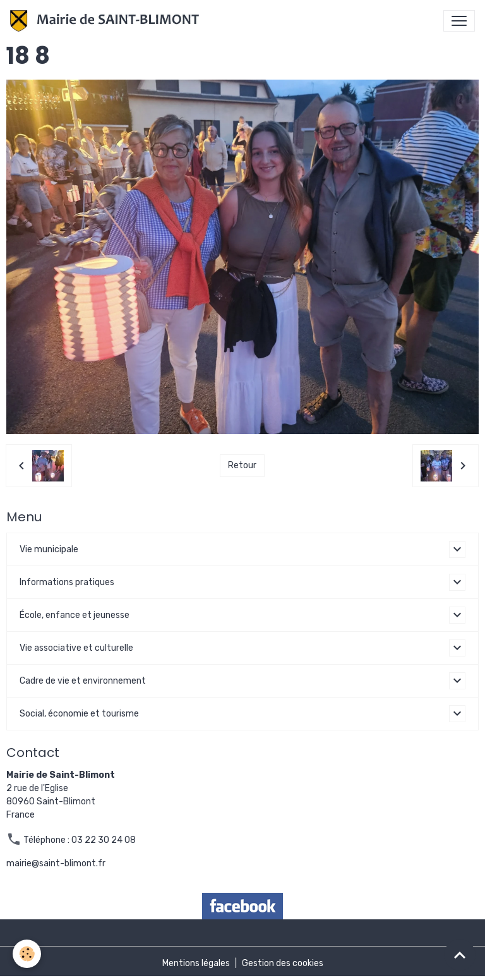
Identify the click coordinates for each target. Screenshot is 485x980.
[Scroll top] (460, 955)
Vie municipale (49, 549)
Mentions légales (196, 963)
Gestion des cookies (283, 963)
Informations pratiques (67, 582)
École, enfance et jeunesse (75, 615)
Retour (242, 465)
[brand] (107, 21)
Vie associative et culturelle (76, 648)
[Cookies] (27, 954)
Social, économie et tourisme (79, 714)
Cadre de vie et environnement (83, 681)
